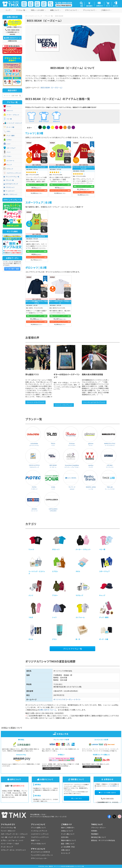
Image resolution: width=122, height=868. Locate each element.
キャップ (9, 165)
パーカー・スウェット (13, 115)
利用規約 (94, 831)
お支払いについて (67, 831)
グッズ (3, 847)
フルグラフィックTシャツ (14, 173)
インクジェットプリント (39, 831)
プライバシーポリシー (99, 828)
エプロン (9, 140)
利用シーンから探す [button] (38, 10)
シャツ (8, 144)
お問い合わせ (66, 850)
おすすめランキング (11, 184)
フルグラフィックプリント (40, 837)
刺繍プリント (35, 840)
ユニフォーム (10, 160)
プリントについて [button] (90, 10)
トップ (9, 10)
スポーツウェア (11, 148)
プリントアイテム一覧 (72, 649)
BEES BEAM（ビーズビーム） (52, 88)
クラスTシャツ (9, 187)
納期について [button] (55, 10)
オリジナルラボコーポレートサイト (67, 699)
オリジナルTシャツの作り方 (40, 852)
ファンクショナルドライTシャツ (94, 402)
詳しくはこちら (77, 798)
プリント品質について (38, 828)
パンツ (8, 152)
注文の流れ (65, 837)
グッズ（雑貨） (11, 136)
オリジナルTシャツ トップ (34, 16)
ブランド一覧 (48, 16)
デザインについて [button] (72, 10)
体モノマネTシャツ (10, 194)
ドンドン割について (68, 834)
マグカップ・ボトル (8, 850)
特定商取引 (95, 834)
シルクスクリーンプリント (40, 834)
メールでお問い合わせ (107, 793)
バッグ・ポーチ (14, 837)
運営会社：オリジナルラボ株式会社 (103, 840)
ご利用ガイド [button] (106, 10)
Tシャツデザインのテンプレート (42, 855)
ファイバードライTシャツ (35, 402)
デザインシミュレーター (39, 858)
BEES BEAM (59, 16)
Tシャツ (9, 106)
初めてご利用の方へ (68, 828)
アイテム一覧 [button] (21, 10)
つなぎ (17, 844)
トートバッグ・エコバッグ (14, 123)
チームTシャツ (9, 191)
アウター (9, 156)
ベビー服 (9, 119)
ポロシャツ (10, 111)
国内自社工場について (99, 837)
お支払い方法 (61, 734)
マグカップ (10, 169)
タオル (8, 131)
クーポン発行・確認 (12, 269)
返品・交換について (68, 844)
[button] (81, 4)
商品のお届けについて (69, 840)
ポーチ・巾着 (10, 127)
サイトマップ (66, 853)
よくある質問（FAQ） (68, 847)
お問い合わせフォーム (48, 710)
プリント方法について (38, 844)
